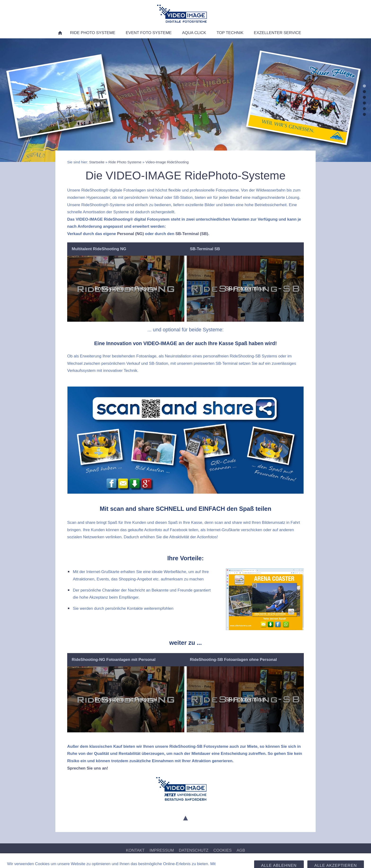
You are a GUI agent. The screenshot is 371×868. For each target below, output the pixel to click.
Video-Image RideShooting (167, 162)
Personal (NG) (130, 234)
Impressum (162, 850)
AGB (241, 850)
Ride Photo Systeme (125, 162)
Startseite (97, 162)
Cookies (223, 850)
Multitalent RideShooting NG (99, 249)
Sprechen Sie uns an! (88, 768)
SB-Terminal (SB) (192, 234)
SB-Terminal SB (205, 249)
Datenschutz (194, 850)
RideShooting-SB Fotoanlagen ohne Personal (233, 660)
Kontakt (135, 850)
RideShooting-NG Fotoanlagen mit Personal (114, 660)
